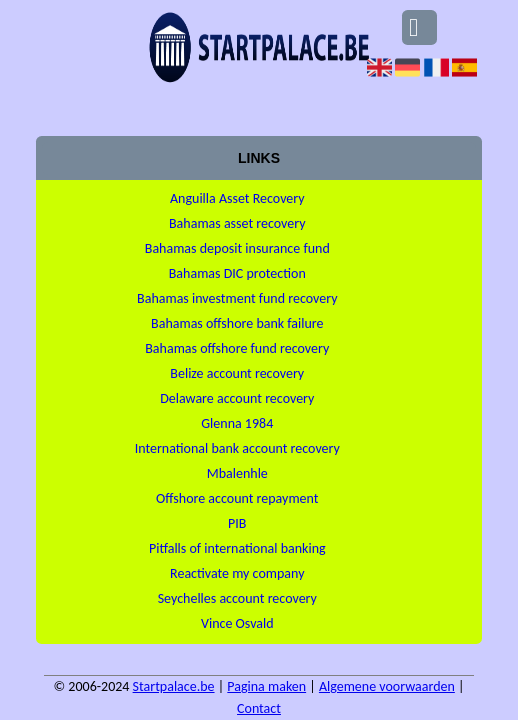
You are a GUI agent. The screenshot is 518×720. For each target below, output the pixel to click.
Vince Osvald (237, 623)
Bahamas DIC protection (237, 273)
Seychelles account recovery (237, 598)
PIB (237, 523)
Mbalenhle (237, 473)
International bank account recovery (237, 448)
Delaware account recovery (237, 398)
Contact (259, 708)
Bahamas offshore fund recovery (237, 348)
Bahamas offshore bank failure (237, 323)
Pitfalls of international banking (237, 548)
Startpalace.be (174, 686)
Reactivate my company (237, 573)
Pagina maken (266, 686)
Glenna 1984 (237, 423)
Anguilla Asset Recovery (237, 198)
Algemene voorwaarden (387, 686)
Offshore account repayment (237, 498)
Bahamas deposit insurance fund (237, 248)
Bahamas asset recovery (237, 223)
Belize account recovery (237, 373)
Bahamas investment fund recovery (237, 298)
